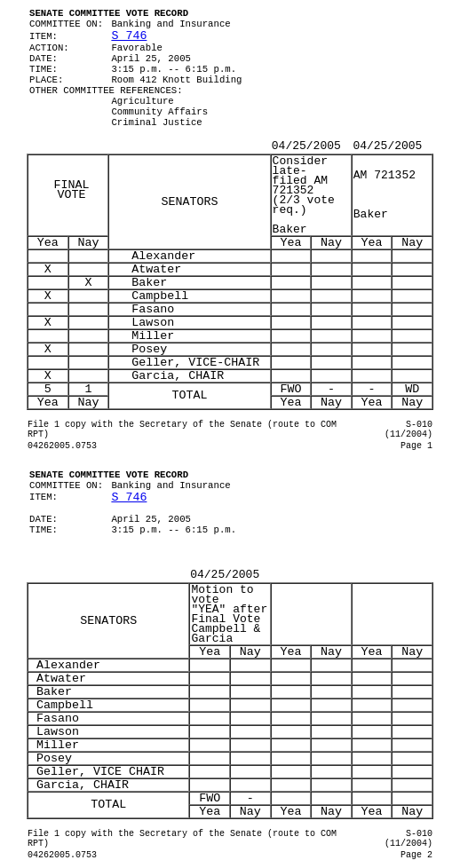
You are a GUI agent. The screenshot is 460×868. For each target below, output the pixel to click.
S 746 (129, 36)
